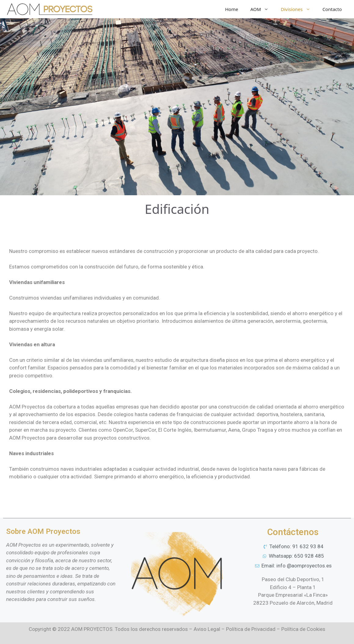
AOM (263, 9)
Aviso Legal (207, 629)
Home (232, 9)
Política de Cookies (303, 629)
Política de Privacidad (251, 629)
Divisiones (298, 9)
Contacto (332, 9)
